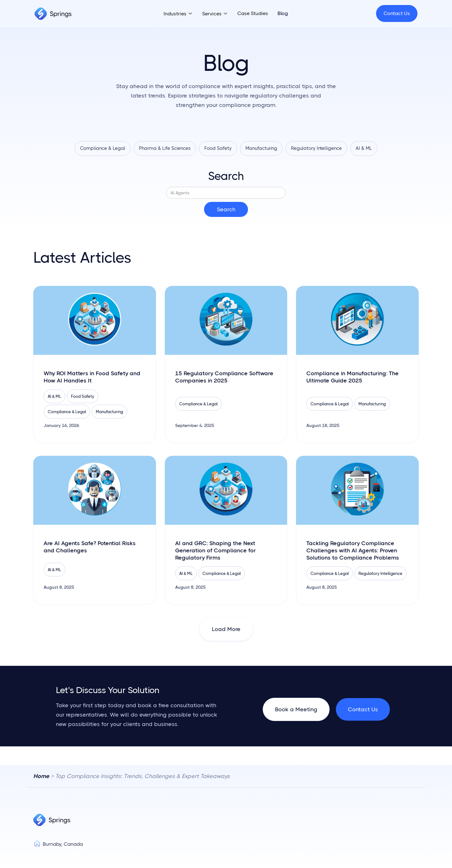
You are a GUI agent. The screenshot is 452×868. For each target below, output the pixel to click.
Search (226, 176)
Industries (175, 14)
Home (41, 776)
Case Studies (253, 13)
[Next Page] (226, 629)
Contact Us (397, 13)
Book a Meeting (296, 710)
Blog (283, 13)
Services (212, 14)
